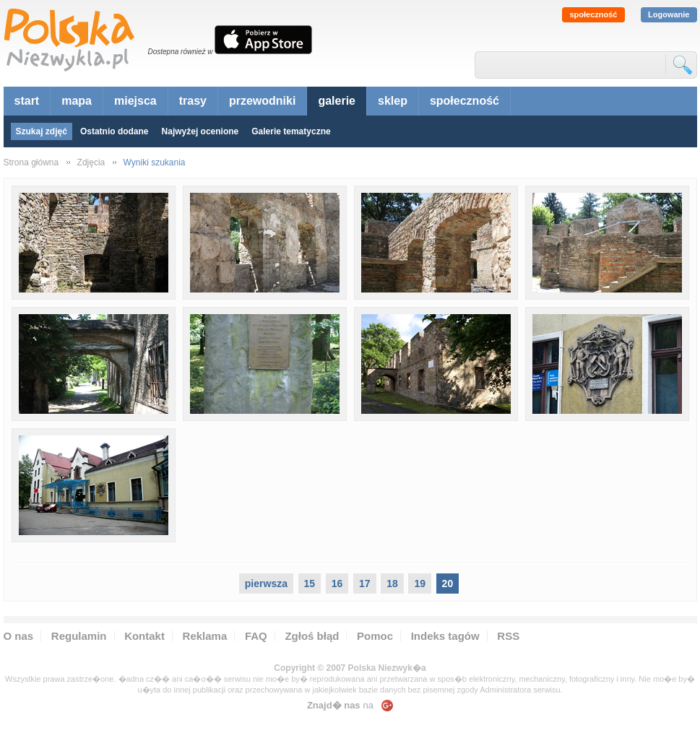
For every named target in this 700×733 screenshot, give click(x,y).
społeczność (593, 14)
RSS (508, 636)
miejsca (135, 101)
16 (337, 584)
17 (365, 584)
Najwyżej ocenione (200, 131)
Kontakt (144, 636)
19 (420, 584)
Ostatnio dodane (114, 131)
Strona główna (31, 162)
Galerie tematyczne (291, 131)
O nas (19, 636)
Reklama (205, 636)
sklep (393, 101)
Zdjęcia (91, 162)
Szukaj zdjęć (42, 131)
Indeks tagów (445, 636)
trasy (193, 101)
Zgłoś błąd (312, 636)
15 (310, 584)
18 (392, 584)
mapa (77, 101)
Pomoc (375, 636)
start (27, 101)
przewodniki (262, 101)
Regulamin (79, 636)
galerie (337, 101)
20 (448, 584)
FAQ (256, 636)
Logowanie (669, 14)
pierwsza (266, 584)
